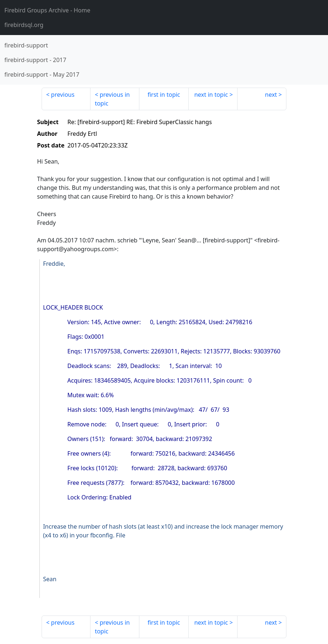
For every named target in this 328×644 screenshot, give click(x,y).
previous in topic (112, 99)
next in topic (211, 95)
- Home (47, 10)
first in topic (164, 95)
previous (63, 95)
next (271, 95)
